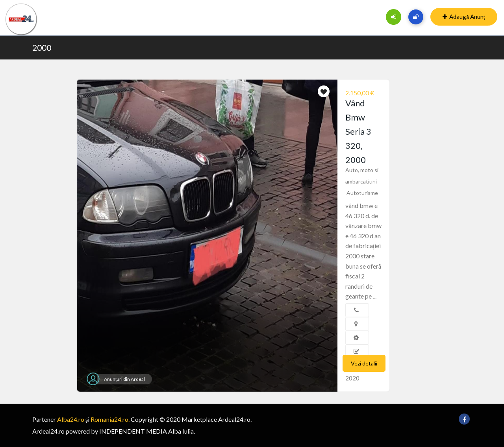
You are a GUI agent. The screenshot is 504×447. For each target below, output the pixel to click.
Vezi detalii (364, 363)
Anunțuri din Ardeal (124, 379)
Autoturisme (362, 193)
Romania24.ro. (110, 419)
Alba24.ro (71, 419)
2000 (42, 47)
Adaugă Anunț (464, 17)
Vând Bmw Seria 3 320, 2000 (358, 131)
